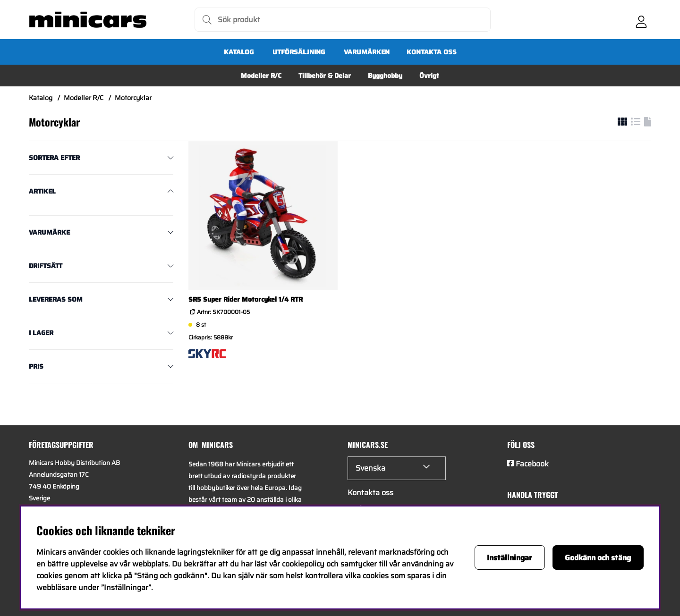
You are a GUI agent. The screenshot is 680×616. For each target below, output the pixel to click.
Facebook (532, 464)
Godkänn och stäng (598, 558)
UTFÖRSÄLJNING (299, 52)
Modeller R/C (261, 76)
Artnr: (223, 312)
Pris (36, 366)
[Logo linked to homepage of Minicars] (88, 20)
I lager (41, 333)
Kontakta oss (432, 52)
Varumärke (49, 232)
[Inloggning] (641, 20)
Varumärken (367, 52)
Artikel (42, 191)
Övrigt (429, 76)
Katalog (239, 52)
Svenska (370, 468)
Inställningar (510, 558)
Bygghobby (385, 76)
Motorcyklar (133, 98)
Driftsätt (46, 266)
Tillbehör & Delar (325, 76)
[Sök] (343, 20)
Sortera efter (54, 158)
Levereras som (56, 299)
